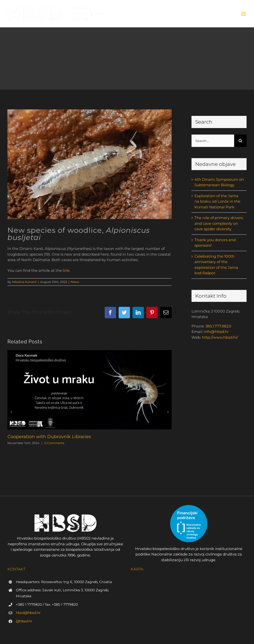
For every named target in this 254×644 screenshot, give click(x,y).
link (66, 270)
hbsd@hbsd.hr (28, 613)
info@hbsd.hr (216, 332)
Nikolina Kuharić (24, 282)
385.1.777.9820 (218, 326)
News (75, 282)
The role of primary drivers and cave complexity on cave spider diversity (219, 223)
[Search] (240, 141)
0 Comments (54, 443)
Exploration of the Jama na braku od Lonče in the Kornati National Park (217, 201)
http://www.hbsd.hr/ (220, 337)
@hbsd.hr (24, 621)
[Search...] (213, 141)
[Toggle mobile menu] (244, 14)
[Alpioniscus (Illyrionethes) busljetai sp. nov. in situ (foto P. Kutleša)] (90, 164)
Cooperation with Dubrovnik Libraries (49, 437)
